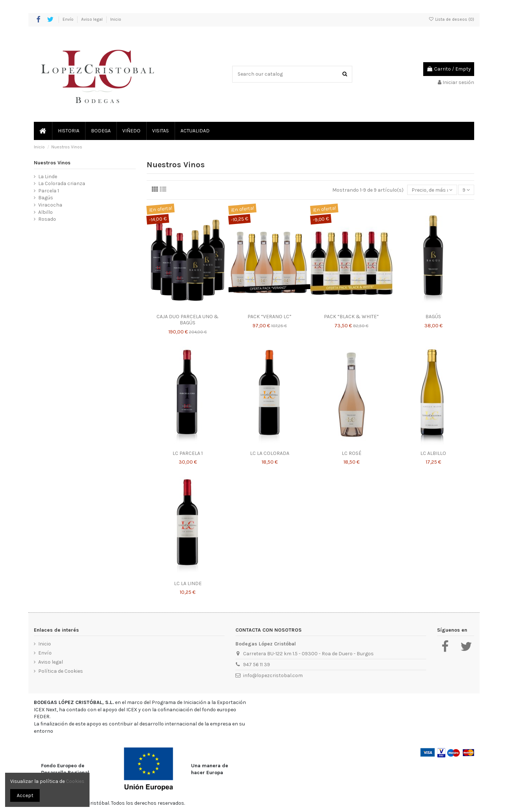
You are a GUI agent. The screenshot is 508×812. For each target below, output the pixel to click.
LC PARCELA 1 (188, 453)
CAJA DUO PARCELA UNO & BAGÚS (188, 320)
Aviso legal (92, 19)
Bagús (46, 198)
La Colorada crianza (62, 183)
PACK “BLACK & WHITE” (351, 317)
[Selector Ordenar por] (432, 190)
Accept (25, 795)
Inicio (116, 19)
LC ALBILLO (433, 453)
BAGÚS (433, 317)
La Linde (48, 177)
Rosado (47, 219)
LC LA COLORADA (270, 453)
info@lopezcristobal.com (273, 675)
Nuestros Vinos (52, 163)
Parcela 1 (49, 191)
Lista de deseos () (451, 19)
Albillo (45, 212)
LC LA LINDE (188, 583)
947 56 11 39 (257, 665)
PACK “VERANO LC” (269, 317)
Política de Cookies (61, 671)
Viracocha (50, 205)
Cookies (75, 781)
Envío (69, 19)
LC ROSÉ (352, 453)
